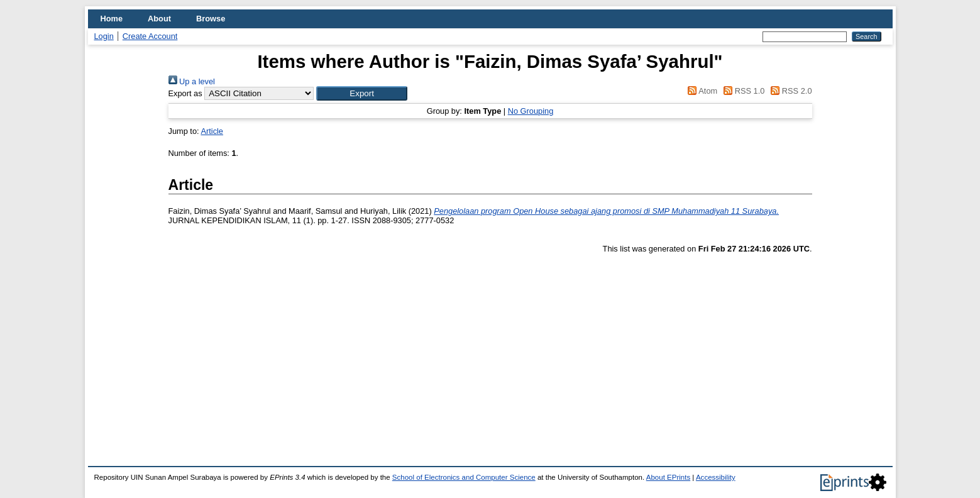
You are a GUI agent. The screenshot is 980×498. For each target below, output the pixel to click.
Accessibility (716, 477)
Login (104, 36)
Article (212, 131)
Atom (701, 91)
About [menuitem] (159, 19)
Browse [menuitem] (211, 19)
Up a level (192, 81)
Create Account (150, 36)
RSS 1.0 (742, 91)
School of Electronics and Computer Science (464, 477)
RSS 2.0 (790, 91)
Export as (185, 93)
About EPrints (668, 477)
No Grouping (531, 111)
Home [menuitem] (112, 19)
